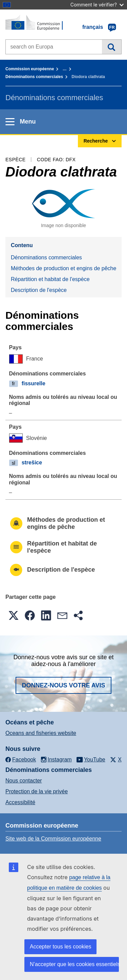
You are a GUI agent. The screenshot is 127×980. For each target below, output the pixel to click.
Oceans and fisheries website (41, 733)
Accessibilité (20, 802)
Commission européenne (30, 69)
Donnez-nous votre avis (63, 685)
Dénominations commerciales (34, 77)
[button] (14, 615)
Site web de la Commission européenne (53, 839)
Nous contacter (24, 781)
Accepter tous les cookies (60, 947)
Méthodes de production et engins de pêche (63, 268)
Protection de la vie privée (37, 791)
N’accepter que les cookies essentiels (74, 964)
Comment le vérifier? (97, 5)
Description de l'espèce (39, 290)
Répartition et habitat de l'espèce (50, 279)
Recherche (112, 47)
